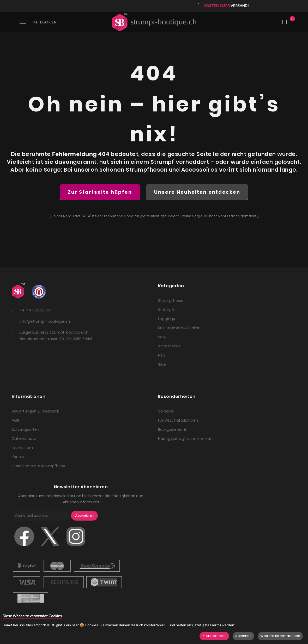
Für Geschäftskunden (178, 420)
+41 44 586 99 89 (35, 310)
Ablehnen (243, 636)
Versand (166, 411)
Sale (162, 364)
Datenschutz (24, 439)
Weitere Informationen (280, 636)
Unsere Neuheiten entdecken (197, 192)
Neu (162, 355)
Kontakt (19, 457)
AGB (15, 420)
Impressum (22, 448)
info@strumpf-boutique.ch (45, 321)
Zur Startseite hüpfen (100, 192)
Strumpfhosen (171, 301)
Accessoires (169, 346)
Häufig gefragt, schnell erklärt (185, 439)
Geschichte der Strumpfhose (38, 466)
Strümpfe (167, 310)
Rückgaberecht (172, 429)
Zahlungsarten (25, 429)
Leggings (167, 319)
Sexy (162, 337)
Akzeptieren (216, 636)
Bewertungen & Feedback (35, 411)
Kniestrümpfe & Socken (179, 328)
